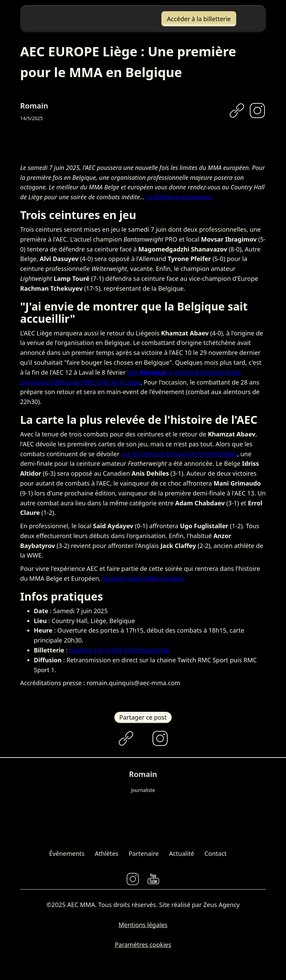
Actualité (182, 855)
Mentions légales (143, 927)
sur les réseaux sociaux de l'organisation (179, 454)
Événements (67, 855)
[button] (248, 19)
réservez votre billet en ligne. (144, 578)
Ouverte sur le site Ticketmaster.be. (120, 650)
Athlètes (107, 855)
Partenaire (144, 855)
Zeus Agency (222, 907)
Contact (216, 855)
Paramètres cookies (143, 947)
